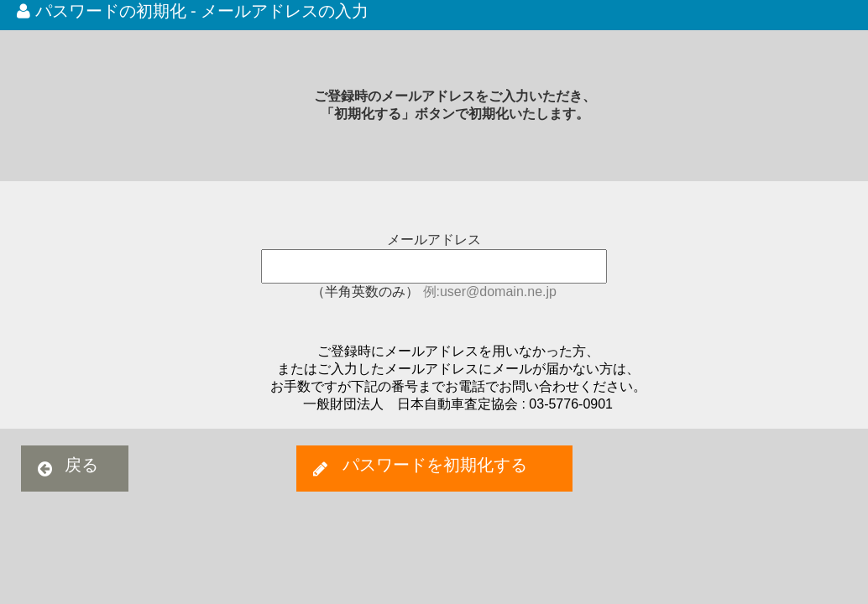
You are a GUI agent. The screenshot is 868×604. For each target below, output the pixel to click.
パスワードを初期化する (435, 465)
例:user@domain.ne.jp (490, 292)
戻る (81, 465)
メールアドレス (434, 240)
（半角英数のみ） (367, 292)
